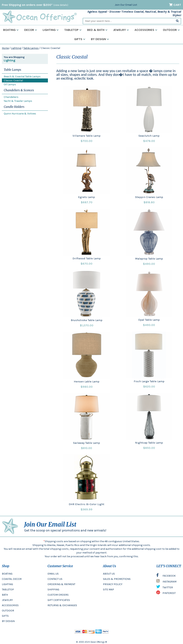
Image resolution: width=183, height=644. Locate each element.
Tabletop (73, 30)
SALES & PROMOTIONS (117, 579)
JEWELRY (7, 600)
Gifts (80, 39)
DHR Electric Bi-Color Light (87, 504)
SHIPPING (53, 590)
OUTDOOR (8, 611)
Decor (31, 30)
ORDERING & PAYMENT (61, 584)
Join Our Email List (126, 5)
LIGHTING (7, 584)
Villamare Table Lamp (87, 136)
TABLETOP (8, 590)
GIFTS (5, 616)
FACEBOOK (166, 576)
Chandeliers (11, 97)
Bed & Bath (97, 30)
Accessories (146, 30)
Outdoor (171, 30)
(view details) (61, 5)
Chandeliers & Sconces (19, 90)
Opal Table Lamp (149, 320)
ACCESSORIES (10, 605)
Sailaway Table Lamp (87, 443)
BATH (5, 595)
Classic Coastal (13, 80)
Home (5, 48)
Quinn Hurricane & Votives (20, 114)
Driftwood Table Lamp (87, 258)
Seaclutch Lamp (149, 136)
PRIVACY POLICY (113, 584)
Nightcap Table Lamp (149, 443)
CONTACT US (55, 579)
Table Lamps (31, 48)
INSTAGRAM (166, 582)
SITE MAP (109, 590)
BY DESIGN (8, 621)
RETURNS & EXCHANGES (62, 605)
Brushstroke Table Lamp (87, 320)
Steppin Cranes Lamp (149, 197)
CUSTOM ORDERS (58, 595)
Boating (11, 30)
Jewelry (121, 30)
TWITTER (165, 588)
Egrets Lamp (87, 197)
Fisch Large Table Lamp (149, 381)
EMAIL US (53, 574)
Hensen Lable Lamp (87, 381)
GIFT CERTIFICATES (59, 600)
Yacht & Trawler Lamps (18, 101)
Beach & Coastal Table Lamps (22, 77)
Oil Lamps (10, 84)
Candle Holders (14, 107)
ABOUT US (109, 574)
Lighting (51, 30)
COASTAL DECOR (12, 579)
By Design (100, 39)
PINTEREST (166, 593)
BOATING (7, 574)
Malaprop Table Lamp (149, 259)
